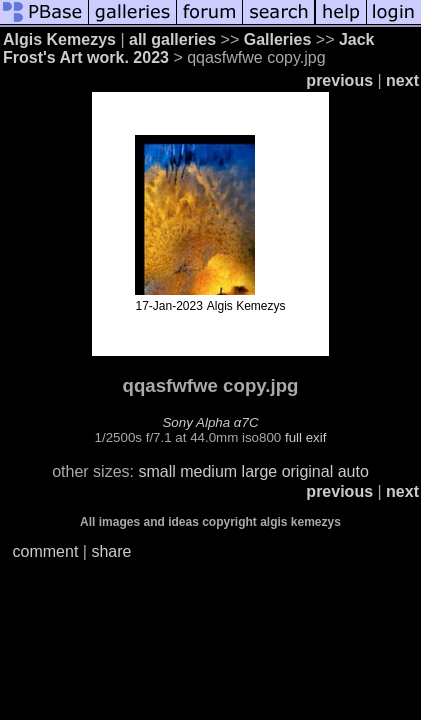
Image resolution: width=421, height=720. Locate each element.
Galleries (278, 39)
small (156, 471)
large (260, 471)
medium (208, 471)
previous (339, 80)
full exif (305, 437)
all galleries (172, 39)
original (308, 471)
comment (46, 551)
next (402, 80)
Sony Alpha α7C (210, 422)
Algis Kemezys (59, 39)
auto (353, 471)
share (111, 551)
